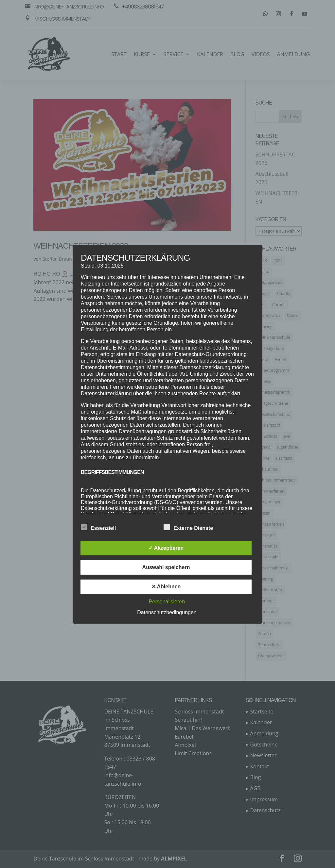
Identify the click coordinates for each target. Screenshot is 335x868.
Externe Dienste (188, 527)
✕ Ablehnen (166, 587)
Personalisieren (167, 602)
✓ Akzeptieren (166, 548)
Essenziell (98, 527)
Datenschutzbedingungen (167, 612)
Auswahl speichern (166, 567)
